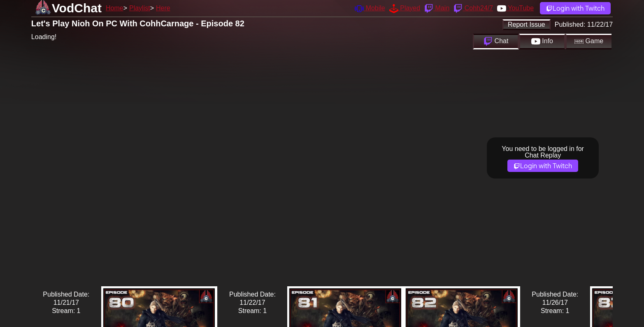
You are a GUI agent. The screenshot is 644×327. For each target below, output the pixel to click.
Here (163, 8)
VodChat (77, 8)
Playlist (140, 8)
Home (115, 8)
